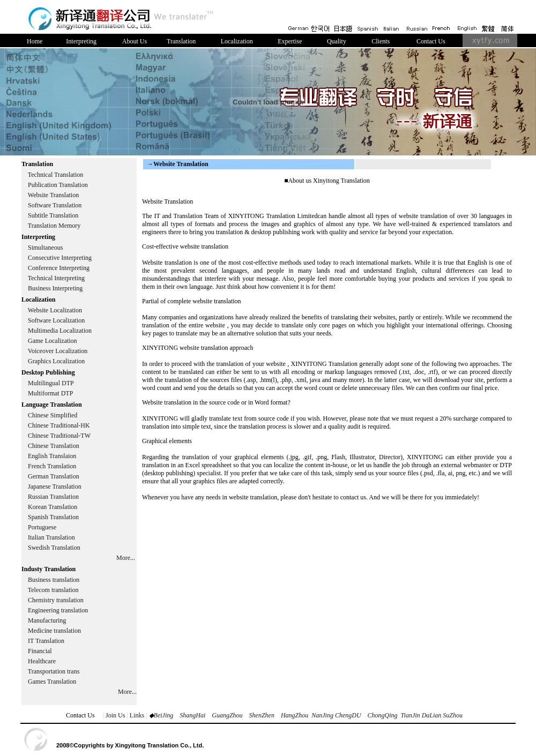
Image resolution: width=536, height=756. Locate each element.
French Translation (52, 466)
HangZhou (295, 715)
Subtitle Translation (53, 215)
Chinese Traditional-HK (59, 425)
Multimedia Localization (60, 331)
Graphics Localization (56, 361)
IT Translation (46, 641)
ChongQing (383, 715)
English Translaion (52, 456)
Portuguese (42, 527)
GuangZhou (227, 715)
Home (35, 41)
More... (126, 558)
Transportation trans (54, 671)
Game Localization (53, 341)
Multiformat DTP (50, 393)
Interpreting (81, 41)
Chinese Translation (54, 446)
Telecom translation (53, 590)
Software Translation (55, 205)
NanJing (322, 715)
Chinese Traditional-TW (59, 436)
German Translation (54, 476)
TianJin (411, 715)
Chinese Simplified (53, 415)
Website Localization (55, 310)
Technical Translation (55, 175)
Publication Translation (58, 185)
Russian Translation (53, 497)
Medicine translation (54, 631)
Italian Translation (51, 537)
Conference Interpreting (59, 268)
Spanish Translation (53, 517)
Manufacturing (47, 620)
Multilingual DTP (51, 383)
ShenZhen (262, 715)
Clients (381, 41)
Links (137, 715)
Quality (337, 41)
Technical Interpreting (56, 278)
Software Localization (56, 320)
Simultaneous (45, 248)
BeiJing (164, 715)
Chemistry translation (56, 600)
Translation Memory (54, 226)
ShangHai (192, 715)
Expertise (290, 41)
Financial (40, 651)
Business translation (54, 580)
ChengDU (348, 715)
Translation (181, 41)
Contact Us (431, 41)
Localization (237, 41)
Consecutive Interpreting (60, 258)
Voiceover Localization (58, 351)
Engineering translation (58, 610)
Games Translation (52, 682)
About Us (135, 41)
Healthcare (42, 661)
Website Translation (53, 195)
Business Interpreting (56, 288)
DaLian (431, 715)
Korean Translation (53, 507)
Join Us (115, 715)
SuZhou (453, 715)
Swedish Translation (54, 548)
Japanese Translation (55, 486)
